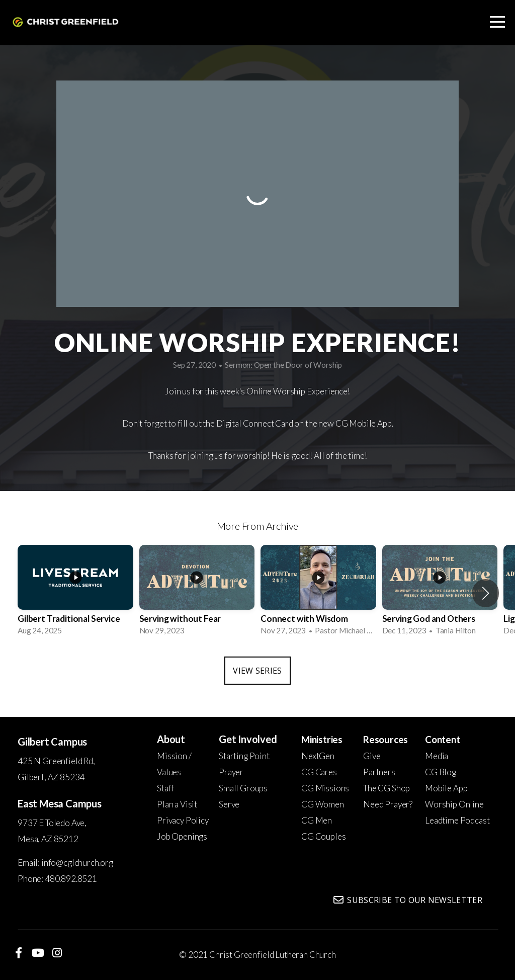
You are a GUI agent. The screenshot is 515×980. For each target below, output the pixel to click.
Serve (229, 804)
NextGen (318, 756)
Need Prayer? (388, 804)
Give (372, 756)
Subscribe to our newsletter (407, 900)
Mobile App (446, 788)
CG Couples (323, 836)
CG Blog (441, 772)
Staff (165, 788)
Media (437, 756)
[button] (486, 593)
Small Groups (243, 788)
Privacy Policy (183, 820)
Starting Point (244, 756)
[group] (75, 593)
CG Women (323, 804)
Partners (379, 772)
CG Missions (325, 788)
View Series (257, 671)
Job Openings (182, 836)
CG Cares (319, 772)
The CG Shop (387, 788)
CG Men (317, 820)
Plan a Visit (177, 804)
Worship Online (454, 804)
